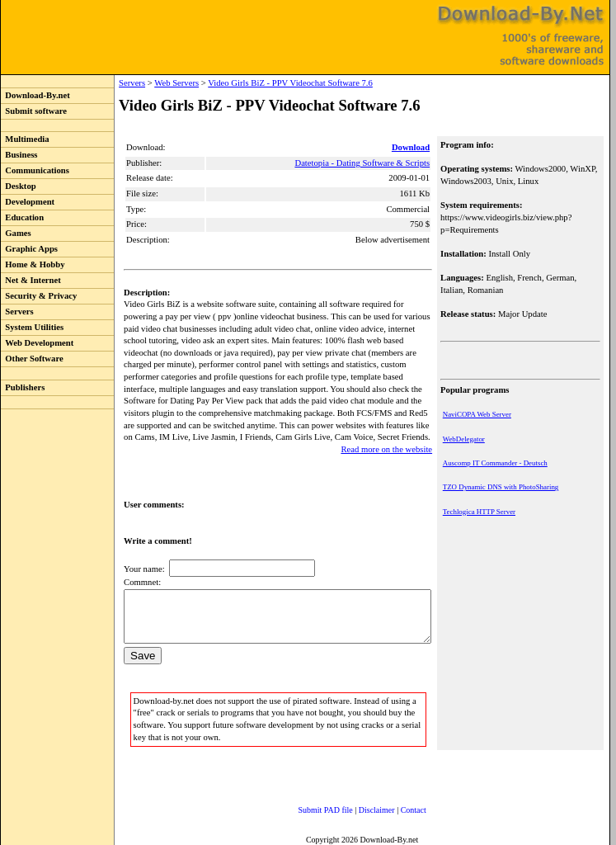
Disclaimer (360, 807)
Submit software (34, 111)
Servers (17, 312)
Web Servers (143, 83)
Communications (35, 170)
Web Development (37, 343)
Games (16, 233)
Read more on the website (388, 437)
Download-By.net (35, 95)
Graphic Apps (29, 249)
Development (28, 202)
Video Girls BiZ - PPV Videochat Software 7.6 (256, 83)
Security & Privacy (39, 296)
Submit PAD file (309, 807)
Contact (397, 807)
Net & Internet (31, 280)
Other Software (32, 359)
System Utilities (32, 327)
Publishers (23, 387)
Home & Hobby (33, 264)
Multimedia (25, 139)
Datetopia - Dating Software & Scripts (364, 163)
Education (22, 217)
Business (19, 155)
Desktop (19, 186)
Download (412, 147)
